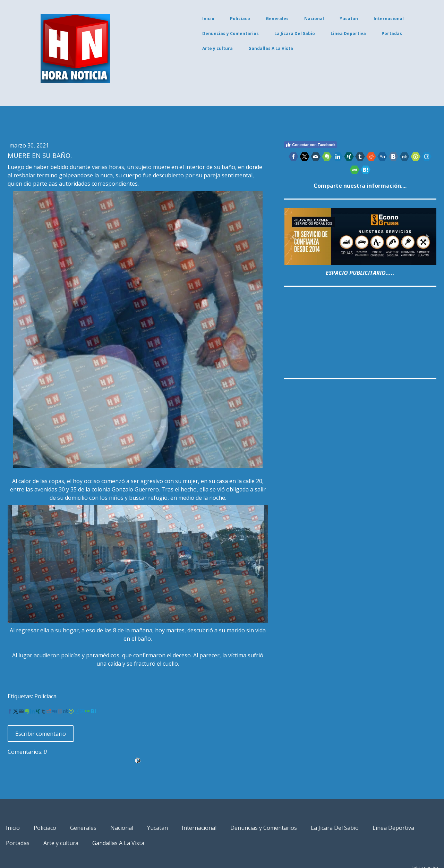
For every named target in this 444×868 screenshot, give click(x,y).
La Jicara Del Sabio (269, 33)
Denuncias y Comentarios (205, 33)
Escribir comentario (66, 705)
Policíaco (215, 19)
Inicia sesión (400, 839)
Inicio (183, 19)
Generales (252, 19)
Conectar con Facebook (304, 145)
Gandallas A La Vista (245, 48)
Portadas (366, 33)
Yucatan (323, 19)
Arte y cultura (192, 48)
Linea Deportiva (323, 33)
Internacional (363, 19)
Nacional (289, 19)
